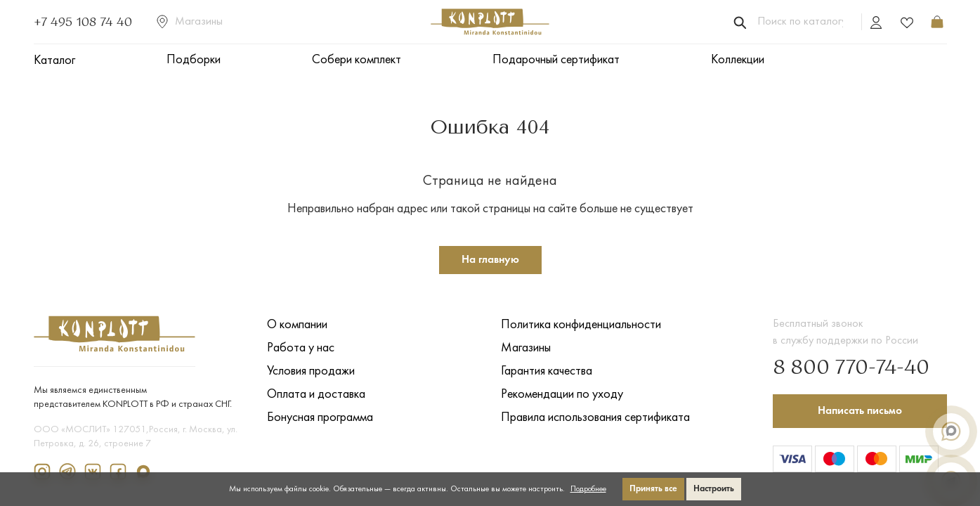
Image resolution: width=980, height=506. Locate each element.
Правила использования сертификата (595, 418)
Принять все (653, 489)
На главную (490, 260)
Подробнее (588, 489)
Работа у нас (301, 348)
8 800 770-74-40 (851, 368)
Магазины (190, 22)
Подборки (194, 60)
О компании (297, 325)
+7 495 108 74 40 (83, 22)
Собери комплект (357, 60)
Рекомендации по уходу (562, 395)
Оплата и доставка (316, 395)
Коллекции (738, 60)
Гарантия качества (547, 371)
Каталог (54, 61)
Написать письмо (860, 411)
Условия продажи (311, 371)
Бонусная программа (320, 418)
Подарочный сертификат (556, 60)
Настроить (714, 489)
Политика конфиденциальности (581, 325)
